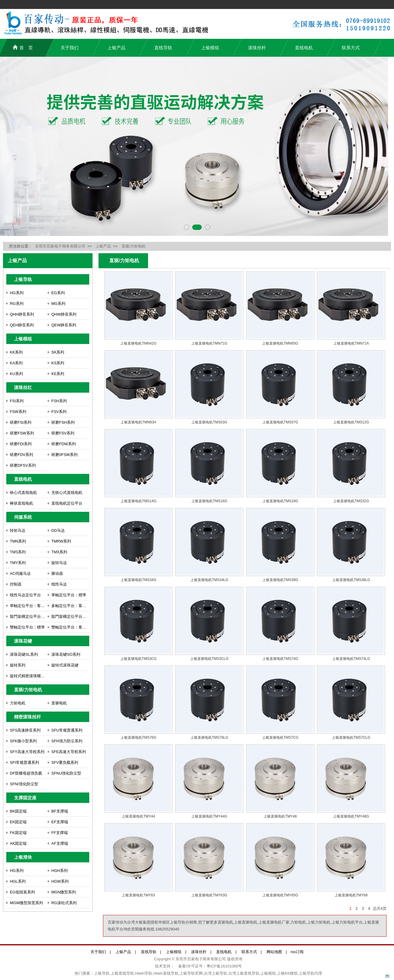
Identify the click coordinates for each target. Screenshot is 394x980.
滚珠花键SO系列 (66, 654)
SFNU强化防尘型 (66, 773)
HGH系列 (60, 871)
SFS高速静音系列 (25, 730)
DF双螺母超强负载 (26, 773)
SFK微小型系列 (23, 741)
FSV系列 (59, 412)
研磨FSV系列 (63, 433)
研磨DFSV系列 (23, 465)
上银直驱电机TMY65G (280, 895)
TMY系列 (18, 563)
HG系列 (17, 293)
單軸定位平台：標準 (69, 595)
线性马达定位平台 (25, 595)
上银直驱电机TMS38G (280, 580)
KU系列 (16, 374)
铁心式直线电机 (23, 493)
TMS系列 (18, 552)
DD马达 (58, 530)
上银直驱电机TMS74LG (351, 659)
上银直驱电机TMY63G (209, 895)
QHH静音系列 (22, 314)
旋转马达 (59, 563)
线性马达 (59, 584)
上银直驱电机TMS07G (280, 422)
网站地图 (274, 952)
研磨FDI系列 (21, 444)
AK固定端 (18, 843)
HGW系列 (60, 881)
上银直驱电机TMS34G (138, 580)
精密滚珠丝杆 (27, 717)
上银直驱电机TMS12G (351, 422)
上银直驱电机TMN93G (280, 343)
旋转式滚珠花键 (65, 665)
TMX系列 (59, 552)
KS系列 (58, 363)
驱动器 (57, 573)
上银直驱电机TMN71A (351, 343)
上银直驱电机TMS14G (138, 501)
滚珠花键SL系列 (24, 654)
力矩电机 (18, 703)
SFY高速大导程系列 (27, 752)
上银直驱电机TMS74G (280, 659)
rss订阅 (297, 952)
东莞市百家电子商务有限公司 (60, 246)
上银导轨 (23, 279)
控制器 (16, 584)
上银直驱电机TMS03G (209, 422)
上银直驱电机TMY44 (138, 816)
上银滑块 (23, 857)
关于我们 (70, 48)
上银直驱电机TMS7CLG (351, 738)
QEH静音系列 (22, 325)
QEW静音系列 (64, 325)
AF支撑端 (60, 843)
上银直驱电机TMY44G (209, 816)
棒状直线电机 (21, 503)
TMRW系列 (61, 541)
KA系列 (16, 363)
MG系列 (58, 304)
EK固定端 (18, 822)
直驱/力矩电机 (134, 246)
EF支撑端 (60, 822)
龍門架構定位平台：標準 (29, 616)
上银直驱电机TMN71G (209, 343)
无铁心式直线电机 (67, 493)
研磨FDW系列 (64, 444)
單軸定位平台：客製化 (29, 606)
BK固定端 (18, 811)
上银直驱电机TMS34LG (209, 580)
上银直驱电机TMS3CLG (209, 659)
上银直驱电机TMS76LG (209, 738)
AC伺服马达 (20, 573)
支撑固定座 (25, 798)
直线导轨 (163, 48)
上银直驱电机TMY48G (351, 816)
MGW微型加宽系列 (26, 903)
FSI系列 (17, 401)
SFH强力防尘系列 (67, 741)
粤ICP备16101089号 (224, 966)
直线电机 (304, 48)
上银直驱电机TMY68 (351, 895)
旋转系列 (18, 665)
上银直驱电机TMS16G (209, 501)
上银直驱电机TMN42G (138, 343)
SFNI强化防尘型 (24, 784)
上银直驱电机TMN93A (138, 422)
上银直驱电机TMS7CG (280, 738)
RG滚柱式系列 (64, 903)
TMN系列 (18, 541)
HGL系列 (18, 881)
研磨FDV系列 (21, 455)
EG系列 (58, 293)
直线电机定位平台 (67, 503)
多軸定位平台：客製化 (70, 606)
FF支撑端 (60, 833)
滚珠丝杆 (257, 48)
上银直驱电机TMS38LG (351, 580)
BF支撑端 (60, 811)
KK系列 (16, 352)
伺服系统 (23, 517)
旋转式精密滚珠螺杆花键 (29, 676)
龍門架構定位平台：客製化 (70, 616)
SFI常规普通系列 (24, 762)
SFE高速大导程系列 (69, 752)
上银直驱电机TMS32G (351, 501)
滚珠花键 (23, 641)
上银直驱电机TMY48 (280, 816)
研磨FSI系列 (21, 422)
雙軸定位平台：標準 (27, 627)
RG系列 (17, 304)
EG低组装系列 (22, 892)
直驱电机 (59, 703)
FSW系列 (18, 412)
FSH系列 (59, 401)
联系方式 (351, 48)
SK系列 (58, 352)
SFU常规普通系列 (67, 730)
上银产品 (116, 48)
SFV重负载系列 (65, 762)
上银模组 (210, 48)
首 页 (23, 47)
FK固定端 (18, 833)
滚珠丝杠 (23, 387)
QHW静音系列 (64, 314)
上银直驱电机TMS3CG (138, 659)
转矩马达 (18, 530)
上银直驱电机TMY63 (138, 895)
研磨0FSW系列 (64, 455)
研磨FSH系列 (63, 422)
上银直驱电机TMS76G (138, 738)
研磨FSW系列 (22, 433)
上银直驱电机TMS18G (280, 501)
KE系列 (58, 374)
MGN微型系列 (64, 892)
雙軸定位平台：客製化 (70, 627)
